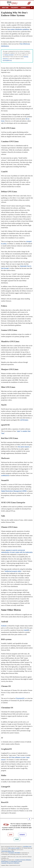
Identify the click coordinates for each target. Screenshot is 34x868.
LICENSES (23, 8)
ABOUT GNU (5, 8)
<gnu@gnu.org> (27, 847)
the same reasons (24, 447)
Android (4, 626)
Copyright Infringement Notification (10, 863)
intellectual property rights (13, 571)
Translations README (14, 853)
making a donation (9, 55)
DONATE (22, 835)
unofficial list (5, 475)
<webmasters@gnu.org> (8, 851)
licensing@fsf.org (7, 60)
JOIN (11, 835)
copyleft (26, 630)
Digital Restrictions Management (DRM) (14, 491)
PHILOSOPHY (15, 8)
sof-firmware (24, 420)
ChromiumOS (20, 698)
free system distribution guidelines (18, 29)
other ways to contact (14, 848)
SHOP (17, 839)
